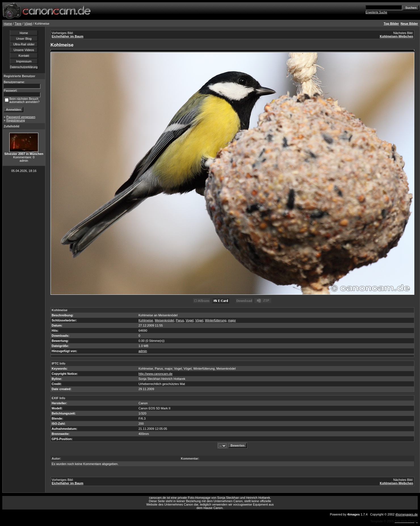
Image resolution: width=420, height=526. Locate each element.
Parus (180, 320)
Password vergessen (21, 117)
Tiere (18, 24)
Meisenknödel (164, 320)
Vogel (190, 320)
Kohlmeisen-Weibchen (396, 36)
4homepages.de (407, 514)
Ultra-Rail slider (24, 44)
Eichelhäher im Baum (68, 36)
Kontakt (24, 56)
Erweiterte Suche (376, 12)
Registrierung (15, 120)
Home (8, 24)
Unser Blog (24, 39)
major (232, 320)
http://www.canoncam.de (156, 374)
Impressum (24, 61)
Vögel (28, 24)
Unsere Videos (24, 50)
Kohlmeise (146, 320)
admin (143, 351)
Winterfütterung (216, 320)
